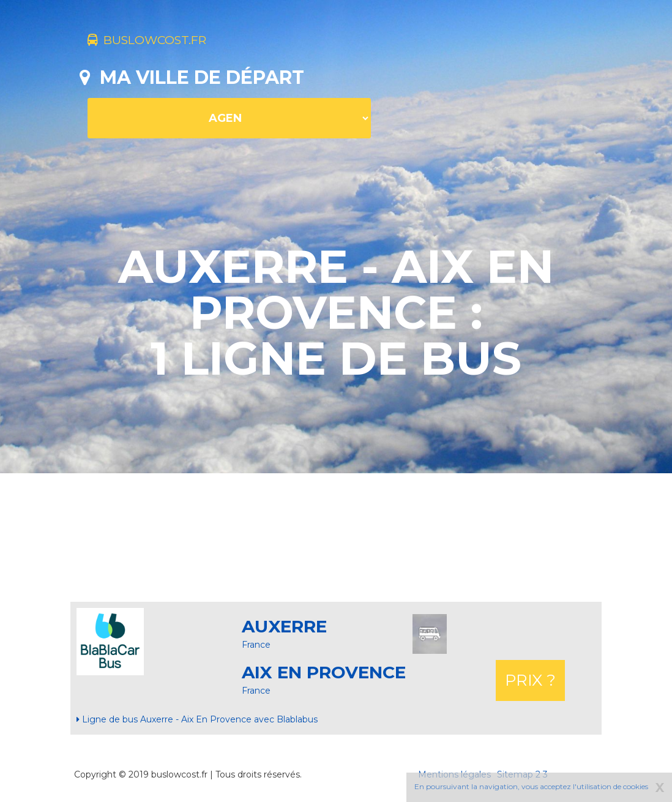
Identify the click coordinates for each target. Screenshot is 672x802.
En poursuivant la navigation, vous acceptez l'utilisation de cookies (531, 786)
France (256, 645)
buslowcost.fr (167, 42)
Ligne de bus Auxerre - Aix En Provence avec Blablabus (197, 719)
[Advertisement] (336, 538)
